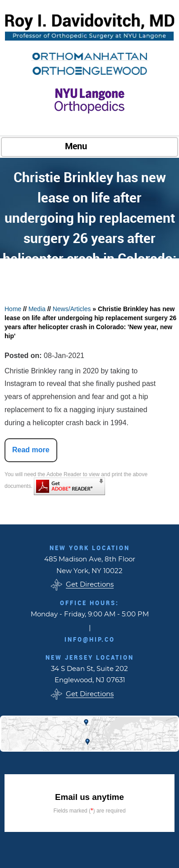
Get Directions (90, 585)
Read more (31, 450)
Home (13, 309)
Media (37, 309)
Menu (87, 147)
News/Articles (72, 309)
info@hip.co (90, 639)
